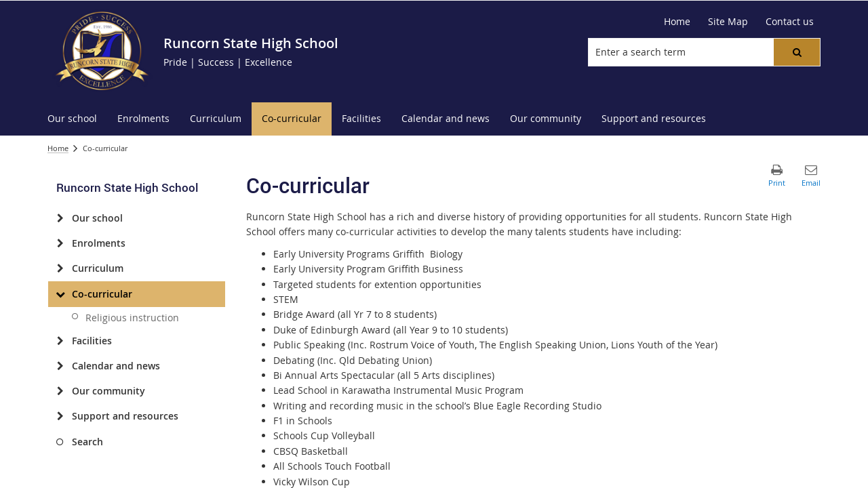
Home (58, 148)
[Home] (677, 22)
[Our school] (60, 218)
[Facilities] (60, 341)
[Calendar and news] (60, 366)
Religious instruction (132, 318)
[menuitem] (72, 119)
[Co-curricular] (60, 294)
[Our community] (60, 391)
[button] (797, 52)
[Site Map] (728, 22)
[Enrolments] (60, 243)
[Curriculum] (60, 268)
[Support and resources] (60, 416)
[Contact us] (790, 22)
